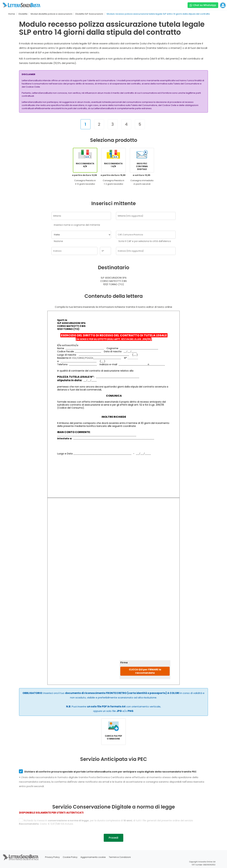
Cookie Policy (70, 857)
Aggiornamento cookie (93, 857)
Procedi (113, 838)
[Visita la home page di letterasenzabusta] (21, 5)
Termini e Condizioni (120, 857)
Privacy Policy (52, 857)
